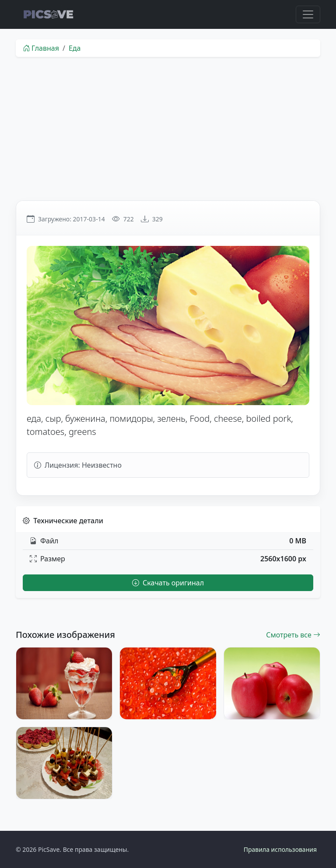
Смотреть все (293, 635)
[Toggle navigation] (308, 14)
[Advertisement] (168, 129)
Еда (75, 48)
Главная (41, 48)
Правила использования (280, 849)
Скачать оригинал (168, 583)
